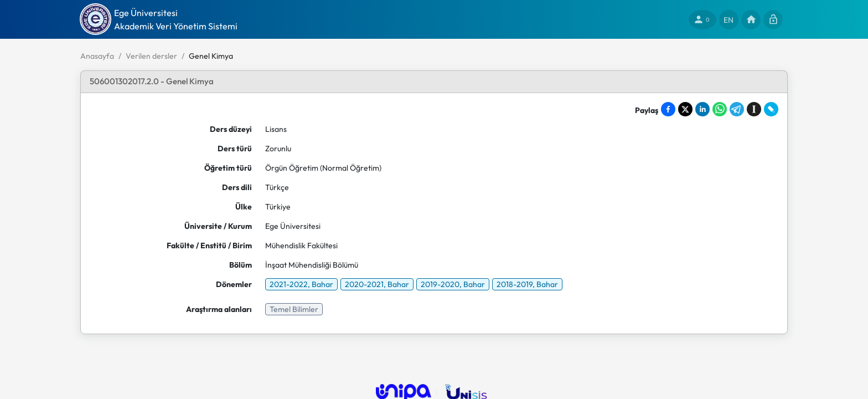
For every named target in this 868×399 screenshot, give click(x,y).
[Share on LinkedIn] (702, 109)
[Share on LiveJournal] (771, 109)
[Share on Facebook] (668, 109)
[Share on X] (685, 109)
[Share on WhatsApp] (720, 109)
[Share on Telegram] (737, 109)
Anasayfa (97, 56)
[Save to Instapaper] (754, 109)
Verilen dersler (151, 56)
